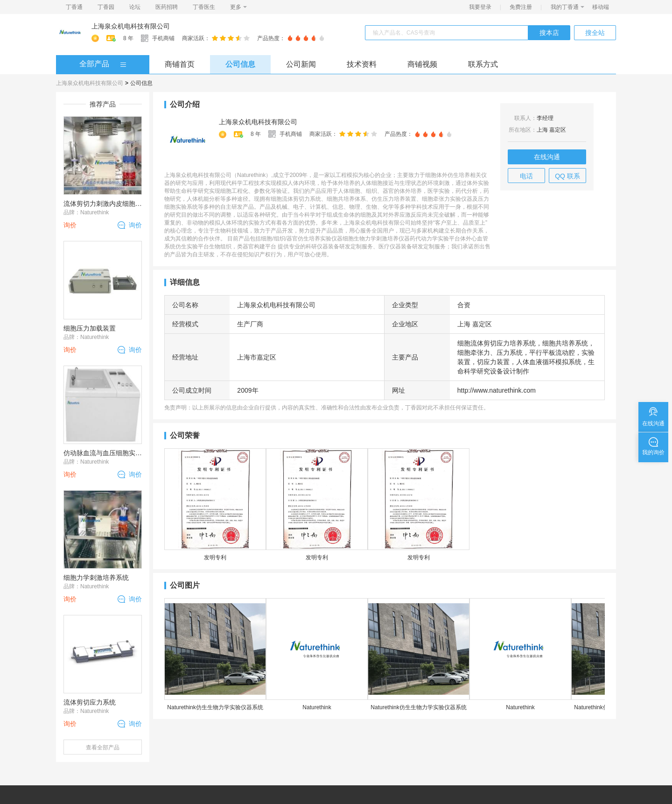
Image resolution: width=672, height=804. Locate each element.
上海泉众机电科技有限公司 (131, 26)
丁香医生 (204, 7)
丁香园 (106, 7)
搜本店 (549, 33)
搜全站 (595, 33)
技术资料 (362, 64)
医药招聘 (167, 7)
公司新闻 (301, 64)
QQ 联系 (567, 176)
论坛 (135, 7)
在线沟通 (547, 157)
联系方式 (483, 64)
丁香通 (74, 7)
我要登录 (480, 7)
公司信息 (240, 64)
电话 (526, 176)
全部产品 (94, 64)
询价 (135, 225)
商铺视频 (422, 64)
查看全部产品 (103, 748)
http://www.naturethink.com (497, 390)
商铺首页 (180, 64)
